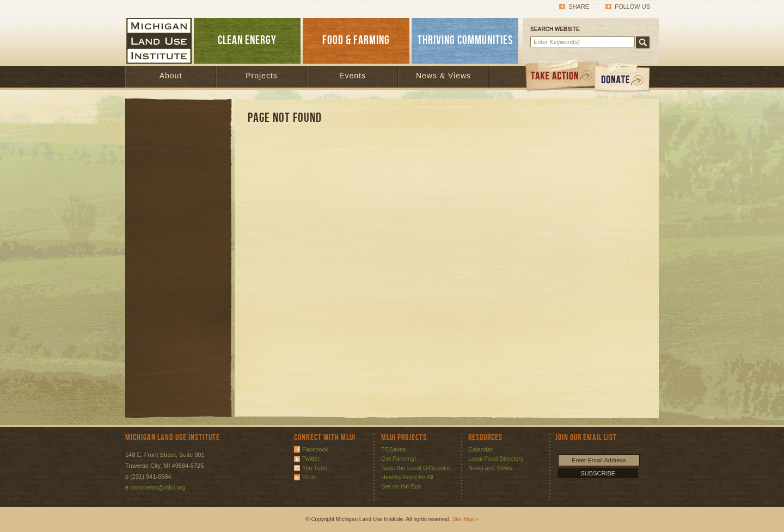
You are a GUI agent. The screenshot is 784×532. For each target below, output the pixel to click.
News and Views (490, 468)
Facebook (315, 449)
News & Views (443, 76)
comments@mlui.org (158, 487)
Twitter (311, 459)
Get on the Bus (401, 486)
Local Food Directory (496, 459)
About (171, 76)
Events (353, 76)
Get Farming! (399, 459)
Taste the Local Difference (416, 468)
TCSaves (393, 449)
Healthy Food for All (407, 477)
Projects (262, 76)
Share (579, 7)
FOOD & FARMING (356, 41)
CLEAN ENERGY (247, 41)
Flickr (309, 477)
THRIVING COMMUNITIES (465, 41)
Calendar (480, 449)
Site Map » (465, 519)
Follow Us (632, 7)
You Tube (315, 468)
